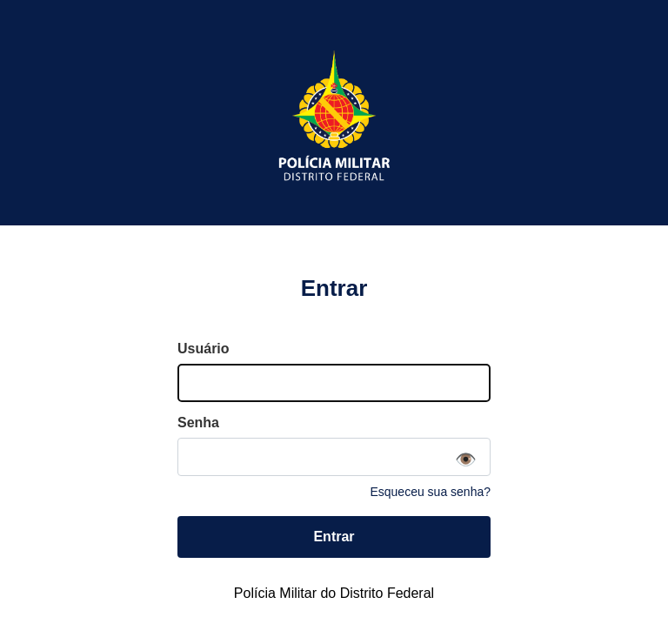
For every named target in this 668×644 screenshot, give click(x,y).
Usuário (204, 349)
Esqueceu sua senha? (430, 492)
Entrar (334, 537)
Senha (198, 423)
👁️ (466, 460)
